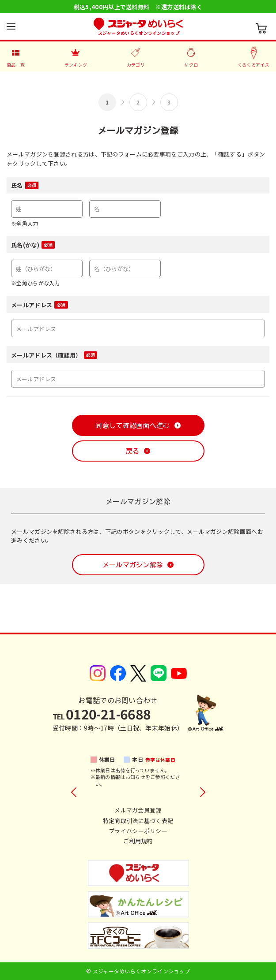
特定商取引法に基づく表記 (138, 821)
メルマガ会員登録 (138, 810)
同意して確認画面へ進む (132, 426)
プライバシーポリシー (138, 831)
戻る (133, 451)
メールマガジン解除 (133, 565)
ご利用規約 (138, 841)
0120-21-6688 (102, 714)
